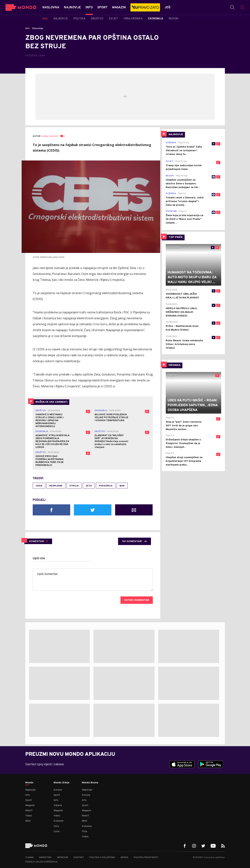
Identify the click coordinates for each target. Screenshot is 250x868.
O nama (29, 857)
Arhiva (124, 857)
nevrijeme (56, 486)
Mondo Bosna (90, 783)
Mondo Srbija (61, 783)
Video (29, 816)
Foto (56, 826)
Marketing (45, 857)
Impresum (63, 857)
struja (74, 486)
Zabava (58, 805)
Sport (29, 800)
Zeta (89, 486)
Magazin (30, 805)
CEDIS (39, 486)
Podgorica (106, 486)
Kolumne (59, 821)
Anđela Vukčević (50, 136)
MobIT (29, 811)
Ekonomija (38, 28)
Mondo (29, 783)
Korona (58, 790)
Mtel (28, 821)
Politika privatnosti (146, 857)
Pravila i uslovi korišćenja (41, 862)
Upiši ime (39, 559)
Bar (122, 486)
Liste (57, 831)
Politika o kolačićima (102, 857)
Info (27, 28)
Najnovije (30, 790)
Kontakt (79, 857)
